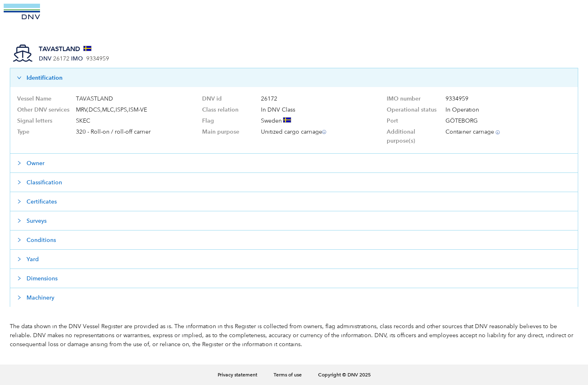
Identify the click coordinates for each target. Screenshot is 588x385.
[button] (294, 78)
